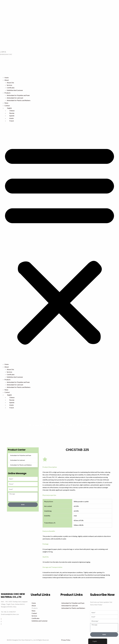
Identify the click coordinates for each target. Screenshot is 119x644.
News (6, 103)
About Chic (10, 83)
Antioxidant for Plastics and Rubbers (19, 100)
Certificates (11, 88)
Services (9, 85)
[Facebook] (15, 619)
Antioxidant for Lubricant (15, 98)
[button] (59, 244)
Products (7, 93)
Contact (7, 106)
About (7, 80)
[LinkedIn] (15, 621)
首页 (40, 433)
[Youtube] (15, 624)
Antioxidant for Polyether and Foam (18, 95)
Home (7, 78)
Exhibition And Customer (15, 90)
